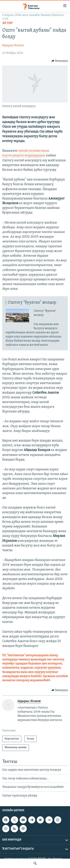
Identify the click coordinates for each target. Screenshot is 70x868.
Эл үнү (7, 23)
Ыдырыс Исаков (13, 45)
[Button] (60, 61)
